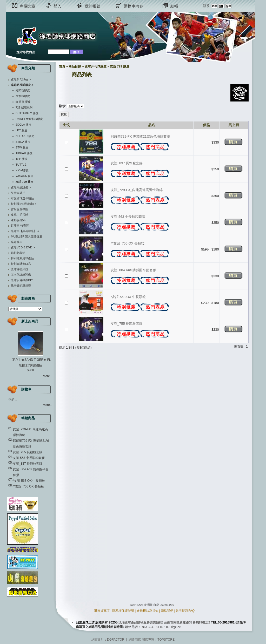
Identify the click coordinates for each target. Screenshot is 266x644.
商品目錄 (75, 66)
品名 (152, 125)
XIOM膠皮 (22, 170)
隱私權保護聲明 (123, 611)
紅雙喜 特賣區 (20, 226)
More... (48, 376)
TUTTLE (21, 165)
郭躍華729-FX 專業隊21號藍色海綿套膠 (141, 136)
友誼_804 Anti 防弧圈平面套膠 (134, 270)
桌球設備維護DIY (22, 280)
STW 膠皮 (22, 147)
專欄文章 (28, 6)
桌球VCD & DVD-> (23, 247)
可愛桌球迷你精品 (22, 198)
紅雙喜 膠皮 (23, 102)
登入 (57, 6)
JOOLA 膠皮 (24, 125)
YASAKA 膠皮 (24, 176)
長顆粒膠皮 (23, 96)
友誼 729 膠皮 (120, 66)
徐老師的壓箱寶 (21, 286)
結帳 (174, 6)
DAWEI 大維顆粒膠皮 (29, 119)
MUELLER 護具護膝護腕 (27, 236)
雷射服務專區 (19, 209)
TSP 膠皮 (22, 159)
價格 (207, 125)
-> (22, 85)
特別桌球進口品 (21, 264)
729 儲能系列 (24, 107)
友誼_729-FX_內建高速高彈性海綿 (137, 190)
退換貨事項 (102, 611)
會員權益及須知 (148, 611)
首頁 (62, 66)
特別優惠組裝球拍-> (24, 204)
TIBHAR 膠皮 (24, 153)
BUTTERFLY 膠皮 (27, 113)
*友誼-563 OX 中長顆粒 (29, 481)
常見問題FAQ (185, 611)
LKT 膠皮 (21, 130)
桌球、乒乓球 (19, 215)
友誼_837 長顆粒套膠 (28, 464)
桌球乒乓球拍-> (21, 79)
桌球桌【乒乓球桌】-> (25, 231)
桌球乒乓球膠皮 (96, 66)
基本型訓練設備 (21, 275)
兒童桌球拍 (18, 193)
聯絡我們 (167, 611)
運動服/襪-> (18, 220)
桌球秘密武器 (19, 269)
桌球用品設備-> (21, 187)
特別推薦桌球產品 (22, 258)
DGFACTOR (116, 640)
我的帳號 (92, 6)
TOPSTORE (166, 640)
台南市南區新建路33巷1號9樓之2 (187, 622)
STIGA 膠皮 (23, 142)
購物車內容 (133, 6)
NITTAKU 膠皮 (25, 136)
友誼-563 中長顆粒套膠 (29, 458)
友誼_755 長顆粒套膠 (28, 452)
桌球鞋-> (16, 242)
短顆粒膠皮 (23, 90)
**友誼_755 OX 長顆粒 (28, 486)
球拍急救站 (18, 253)
